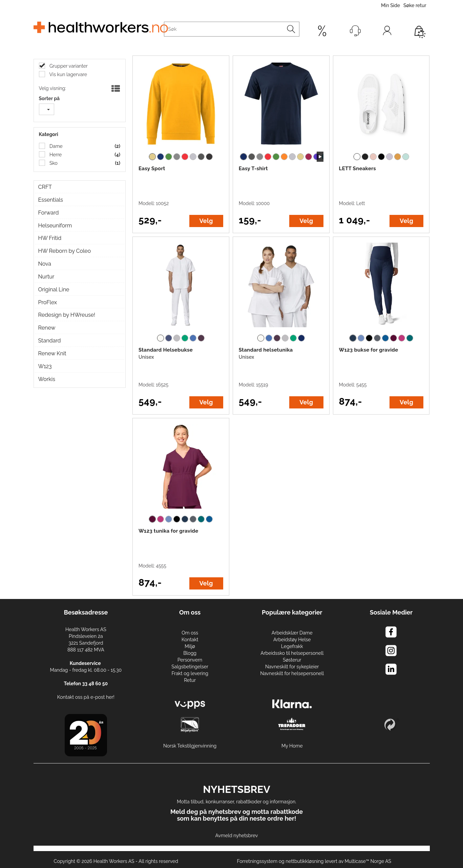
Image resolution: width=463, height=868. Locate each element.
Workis (47, 379)
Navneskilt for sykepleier (292, 667)
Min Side (391, 5)
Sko (53, 163)
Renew (47, 328)
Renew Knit (52, 353)
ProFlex (48, 302)
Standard (50, 341)
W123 (45, 366)
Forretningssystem (257, 861)
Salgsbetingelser (190, 667)
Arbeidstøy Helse (292, 640)
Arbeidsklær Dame (292, 633)
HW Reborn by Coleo (65, 251)
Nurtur (46, 277)
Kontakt (190, 640)
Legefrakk (292, 646)
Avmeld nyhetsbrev (237, 836)
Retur (190, 680)
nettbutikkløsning (304, 861)
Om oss (190, 633)
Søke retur (415, 5)
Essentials (51, 200)
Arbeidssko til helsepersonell (292, 653)
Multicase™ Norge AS (368, 861)
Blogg (190, 653)
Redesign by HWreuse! (67, 315)
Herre (55, 155)
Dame (56, 146)
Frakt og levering (190, 673)
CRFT (45, 187)
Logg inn (387, 32)
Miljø (190, 646)
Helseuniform (55, 226)
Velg (206, 221)
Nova (45, 264)
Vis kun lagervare (68, 74)
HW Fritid (50, 238)
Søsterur (292, 660)
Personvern (190, 660)
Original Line (54, 290)
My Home (292, 746)
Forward (49, 213)
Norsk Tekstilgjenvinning (190, 746)
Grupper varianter (68, 66)
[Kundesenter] (355, 31)
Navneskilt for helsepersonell (292, 673)
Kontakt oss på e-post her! (86, 697)
